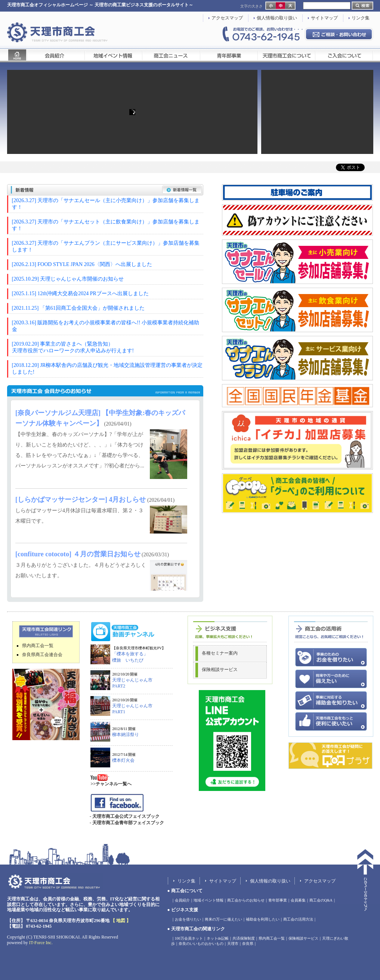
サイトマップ (324, 18)
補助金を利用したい (263, 919)
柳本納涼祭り (126, 735)
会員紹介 (182, 900)
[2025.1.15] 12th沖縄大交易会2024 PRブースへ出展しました (80, 293)
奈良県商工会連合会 (42, 655)
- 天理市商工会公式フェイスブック (125, 816)
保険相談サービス (220, 670)
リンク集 (361, 18)
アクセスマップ (227, 18)
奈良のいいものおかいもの (201, 944)
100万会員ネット (189, 938)
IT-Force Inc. (41, 943)
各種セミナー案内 (220, 653)
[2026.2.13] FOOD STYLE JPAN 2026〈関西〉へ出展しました (82, 264)
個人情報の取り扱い (277, 18)
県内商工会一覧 (38, 646)
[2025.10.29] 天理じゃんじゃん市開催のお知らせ (68, 279)
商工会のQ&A (321, 900)
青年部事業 (278, 900)
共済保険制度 (244, 938)
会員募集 (298, 900)
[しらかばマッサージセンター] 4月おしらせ (81, 500)
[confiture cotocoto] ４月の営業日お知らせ (78, 554)
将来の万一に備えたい (223, 919)
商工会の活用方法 (298, 919)
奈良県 (248, 944)
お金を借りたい (188, 919)
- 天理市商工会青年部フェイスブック (127, 823)
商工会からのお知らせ (246, 900)
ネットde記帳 (218, 938)
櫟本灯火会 (123, 760)
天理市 (233, 944)
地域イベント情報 (208, 900)
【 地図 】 (121, 921)
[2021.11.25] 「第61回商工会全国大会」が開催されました (78, 308)
